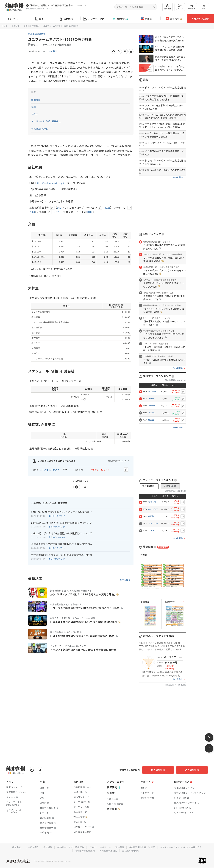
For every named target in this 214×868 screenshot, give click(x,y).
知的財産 (120, 847)
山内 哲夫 (53, 51)
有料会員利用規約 (108, 850)
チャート (180, 7)
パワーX (152, 406)
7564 (32, 212)
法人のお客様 (194, 770)
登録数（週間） (149, 486)
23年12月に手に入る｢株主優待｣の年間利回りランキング (62, 533)
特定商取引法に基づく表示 (142, 847)
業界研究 (120, 19)
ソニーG (152, 413)
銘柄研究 (67, 19)
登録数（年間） (170, 486)
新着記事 (15, 26)
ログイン (204, 7)
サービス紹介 (31, 847)
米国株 (147, 19)
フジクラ (152, 502)
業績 (34, 107)
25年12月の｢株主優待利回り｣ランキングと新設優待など (62, 512)
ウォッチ (192, 7)
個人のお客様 (162, 770)
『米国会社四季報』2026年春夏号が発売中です (52, 6)
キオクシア (153, 392)
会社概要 (36, 100)
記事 (40, 19)
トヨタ (151, 399)
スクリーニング (94, 19)
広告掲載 (47, 847)
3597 (60, 208)
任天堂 (151, 420)
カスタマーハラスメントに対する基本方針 (182, 847)
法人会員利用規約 (131, 850)
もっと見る (125, 580)
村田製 (151, 516)
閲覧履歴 (168, 7)
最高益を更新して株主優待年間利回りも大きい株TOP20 (62, 544)
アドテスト (153, 524)
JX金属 (151, 531)
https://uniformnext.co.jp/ (50, 183)
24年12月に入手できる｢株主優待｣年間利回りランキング (62, 523)
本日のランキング (57, 516)
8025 (108, 208)
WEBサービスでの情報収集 (70, 847)
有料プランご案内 (200, 19)
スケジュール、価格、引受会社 (46, 121)
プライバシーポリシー (100, 847)
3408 (90, 212)
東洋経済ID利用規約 (85, 850)
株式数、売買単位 (40, 129)
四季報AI (174, 19)
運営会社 (15, 847)
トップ (13, 19)
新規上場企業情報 (31, 26)
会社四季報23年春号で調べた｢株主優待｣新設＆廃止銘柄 (62, 555)
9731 (57, 212)
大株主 (35, 114)
